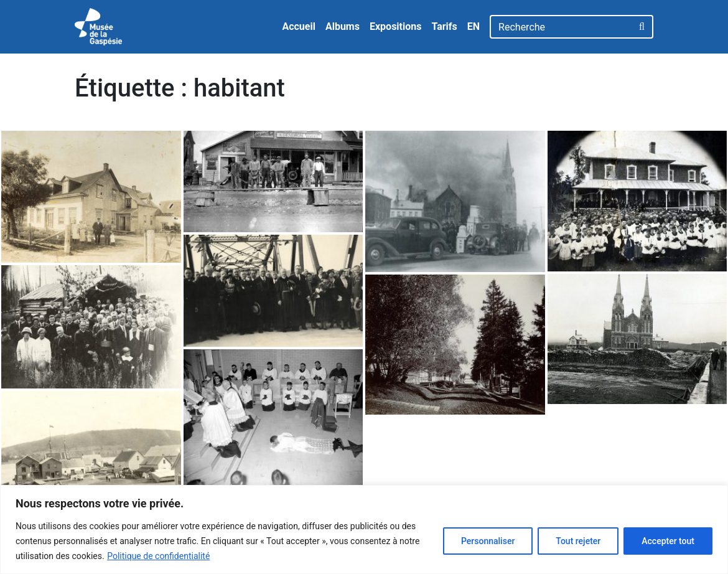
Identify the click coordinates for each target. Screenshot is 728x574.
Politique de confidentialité (158, 556)
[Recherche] (561, 27)
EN (474, 26)
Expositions (396, 26)
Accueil (299, 26)
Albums (343, 26)
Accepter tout (668, 541)
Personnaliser (488, 541)
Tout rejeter (578, 541)
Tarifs (444, 26)
